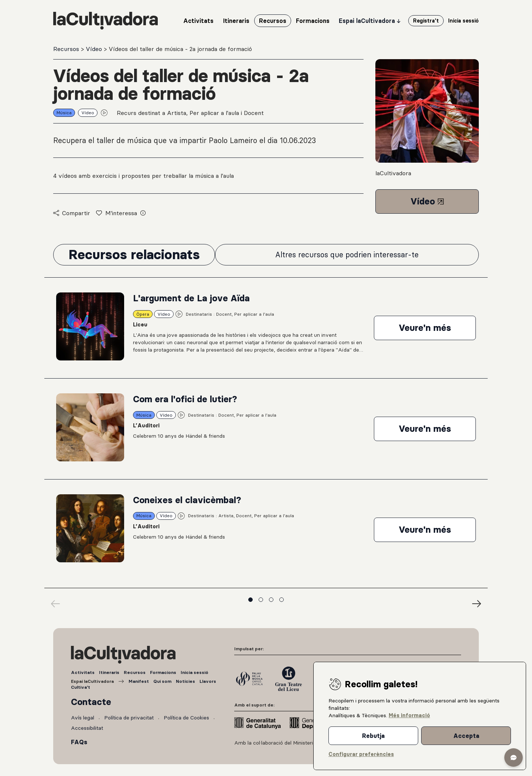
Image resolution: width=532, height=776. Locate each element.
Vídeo (95, 49)
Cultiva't (81, 687)
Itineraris (109, 672)
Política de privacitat (129, 718)
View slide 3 (271, 600)
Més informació (409, 715)
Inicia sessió (195, 672)
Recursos (67, 49)
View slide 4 (282, 600)
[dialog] (420, 716)
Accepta (466, 736)
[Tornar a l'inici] (105, 21)
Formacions (163, 672)
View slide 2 (261, 600)
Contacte (91, 702)
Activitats (83, 672)
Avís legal (83, 718)
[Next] (477, 604)
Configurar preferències (361, 754)
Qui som (162, 681)
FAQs (79, 742)
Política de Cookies (186, 718)
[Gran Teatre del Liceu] (289, 679)
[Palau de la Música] (249, 679)
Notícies (185, 681)
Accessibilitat (87, 728)
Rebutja (373, 736)
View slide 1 (250, 600)
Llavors (208, 681)
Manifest (139, 681)
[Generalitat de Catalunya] (258, 723)
